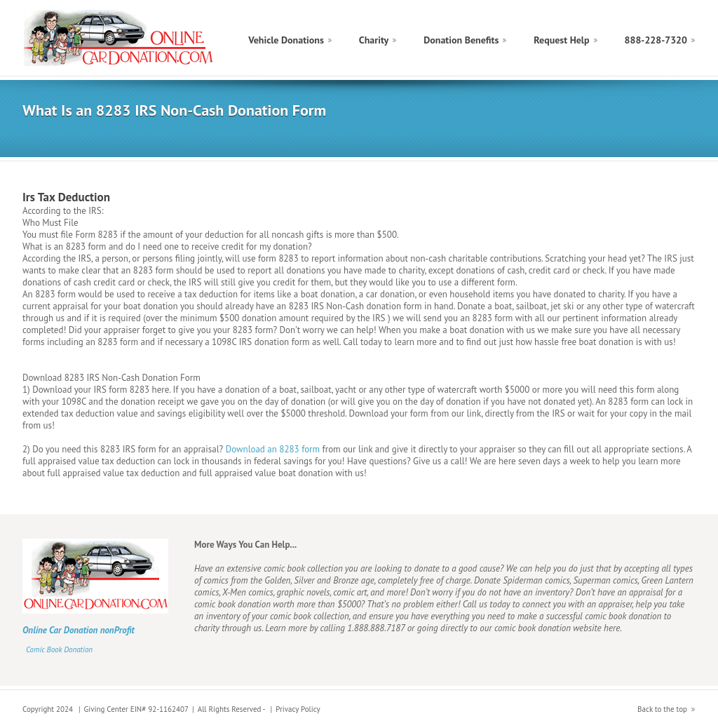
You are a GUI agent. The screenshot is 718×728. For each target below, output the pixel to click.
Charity (374, 40)
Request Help (561, 40)
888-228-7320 (656, 40)
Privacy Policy (298, 709)
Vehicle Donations (286, 40)
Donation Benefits (461, 40)
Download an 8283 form (273, 449)
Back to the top (662, 709)
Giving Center (106, 709)
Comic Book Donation (59, 649)
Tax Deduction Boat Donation (120, 38)
